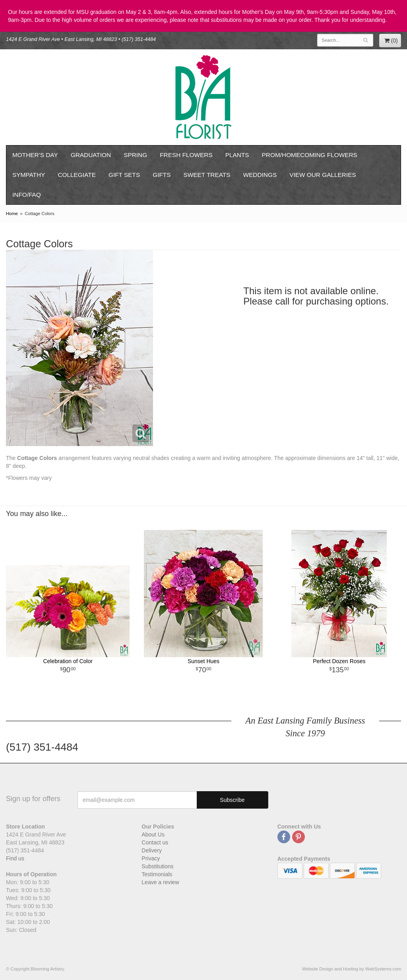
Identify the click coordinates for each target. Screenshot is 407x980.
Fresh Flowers (186, 155)
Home (12, 213)
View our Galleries (323, 175)
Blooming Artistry (203, 97)
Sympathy (29, 175)
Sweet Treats (207, 175)
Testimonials (157, 874)
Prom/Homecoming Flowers (310, 155)
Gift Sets (124, 175)
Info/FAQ (27, 195)
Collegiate (77, 175)
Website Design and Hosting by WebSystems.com (352, 969)
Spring (135, 155)
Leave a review (160, 882)
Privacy (151, 858)
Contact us (155, 842)
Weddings (260, 175)
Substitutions (157, 866)
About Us (153, 834)
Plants (237, 155)
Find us (15, 858)
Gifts (162, 175)
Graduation (91, 155)
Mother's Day (35, 155)
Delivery (152, 850)
